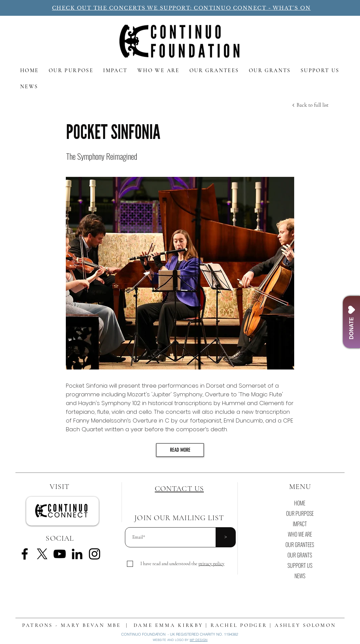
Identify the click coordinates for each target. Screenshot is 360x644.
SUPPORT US (300, 565)
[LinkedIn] (77, 554)
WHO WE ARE (300, 534)
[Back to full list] (312, 105)
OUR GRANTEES (300, 545)
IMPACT (300, 524)
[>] (226, 537)
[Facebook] (25, 554)
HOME (300, 503)
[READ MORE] (180, 450)
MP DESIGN (199, 640)
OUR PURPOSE (300, 513)
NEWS (300, 576)
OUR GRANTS (300, 555)
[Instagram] (95, 554)
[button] (211, 564)
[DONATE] (351, 322)
